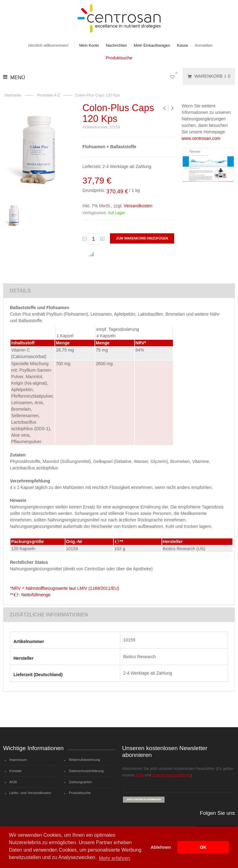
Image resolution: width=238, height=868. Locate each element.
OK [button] (203, 847)
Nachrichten (117, 45)
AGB (13, 782)
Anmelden (204, 45)
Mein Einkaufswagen (152, 45)
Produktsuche (119, 58)
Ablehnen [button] (161, 847)
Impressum (18, 760)
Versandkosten (138, 206)
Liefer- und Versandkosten (30, 793)
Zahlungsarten (80, 782)
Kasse (182, 45)
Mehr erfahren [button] (115, 858)
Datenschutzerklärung (86, 771)
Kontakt (15, 771)
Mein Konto (89, 45)
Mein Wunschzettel (174, 76)
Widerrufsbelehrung (84, 760)
